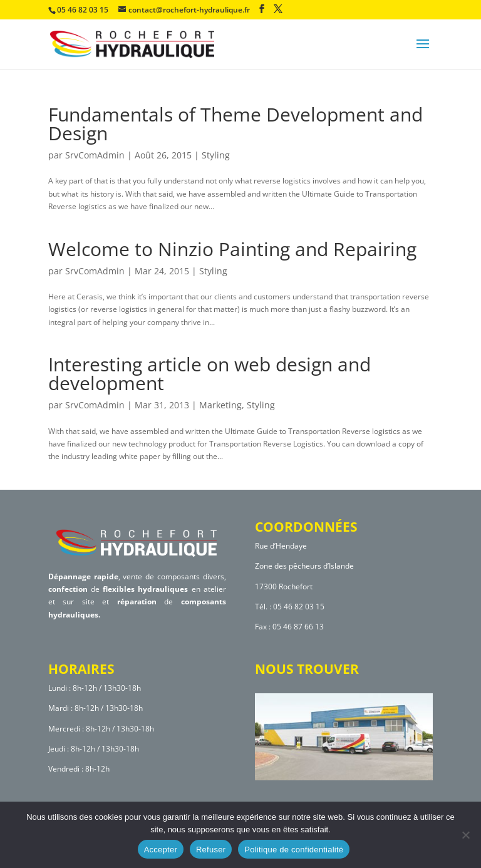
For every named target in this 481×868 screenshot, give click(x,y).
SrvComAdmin (95, 155)
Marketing (220, 405)
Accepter (161, 850)
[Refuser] (465, 835)
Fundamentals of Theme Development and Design (235, 124)
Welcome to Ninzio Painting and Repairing (232, 249)
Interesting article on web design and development (209, 374)
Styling (216, 155)
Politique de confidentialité (294, 850)
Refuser (211, 850)
